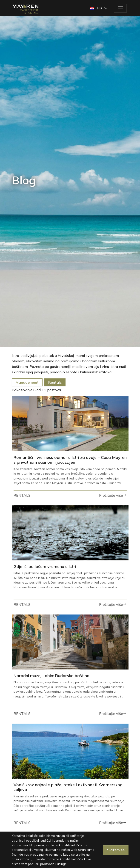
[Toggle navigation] (120, 8)
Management (27, 382)
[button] (99, 8)
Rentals (55, 382)
